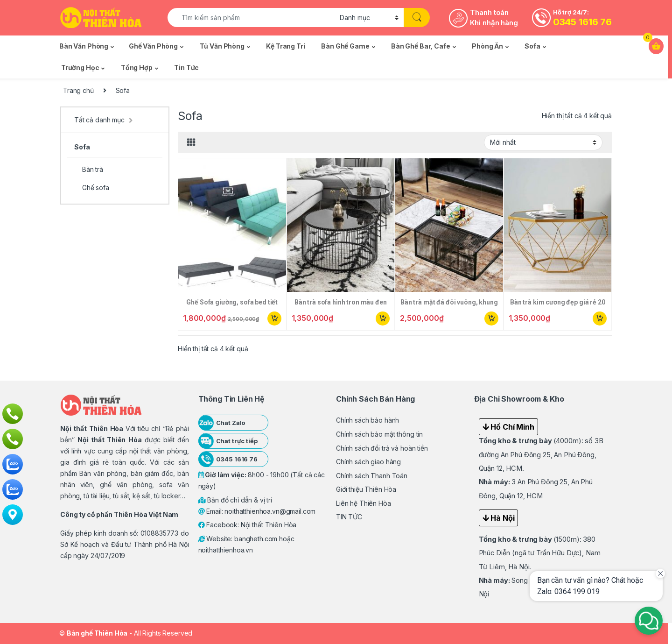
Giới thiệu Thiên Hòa (366, 489)
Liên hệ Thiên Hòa (364, 503)
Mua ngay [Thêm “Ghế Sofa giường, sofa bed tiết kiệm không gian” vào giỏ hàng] (274, 318)
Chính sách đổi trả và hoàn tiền (382, 448)
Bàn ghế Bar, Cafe (421, 46)
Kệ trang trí (285, 46)
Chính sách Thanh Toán (372, 476)
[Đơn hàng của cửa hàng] (543, 142)
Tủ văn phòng (222, 46)
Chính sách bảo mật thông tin (379, 434)
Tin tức (186, 67)
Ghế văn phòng (153, 46)
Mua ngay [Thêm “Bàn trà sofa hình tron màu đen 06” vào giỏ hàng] (383, 318)
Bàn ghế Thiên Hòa (97, 633)
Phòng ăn (487, 46)
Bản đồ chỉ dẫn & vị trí (235, 500)
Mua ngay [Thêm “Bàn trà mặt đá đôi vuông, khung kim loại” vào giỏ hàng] (491, 318)
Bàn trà (89, 169)
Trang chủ (78, 90)
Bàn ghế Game (345, 46)
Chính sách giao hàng (368, 462)
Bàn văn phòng (84, 46)
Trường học (80, 67)
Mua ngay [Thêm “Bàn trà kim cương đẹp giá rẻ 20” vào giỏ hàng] (600, 318)
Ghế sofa (92, 188)
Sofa (532, 46)
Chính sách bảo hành (367, 420)
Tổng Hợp (137, 67)
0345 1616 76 (582, 22)
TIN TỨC (349, 517)
